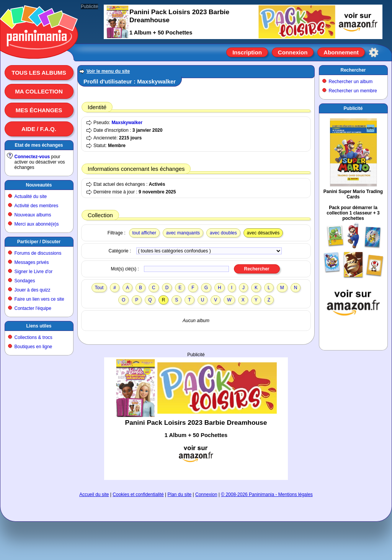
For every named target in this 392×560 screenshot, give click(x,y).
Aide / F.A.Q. (39, 129)
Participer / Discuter (39, 242)
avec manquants (183, 233)
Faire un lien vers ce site (39, 299)
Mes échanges (39, 110)
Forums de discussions (38, 253)
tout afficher (144, 233)
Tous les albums (39, 73)
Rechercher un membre (353, 91)
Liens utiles (39, 326)
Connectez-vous (32, 157)
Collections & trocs (33, 337)
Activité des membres (37, 206)
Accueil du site (94, 495)
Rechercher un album (351, 82)
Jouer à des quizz (33, 290)
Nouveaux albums (33, 215)
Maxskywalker (127, 123)
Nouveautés (39, 185)
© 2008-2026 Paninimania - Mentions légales (267, 495)
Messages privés (32, 262)
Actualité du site (31, 196)
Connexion (293, 52)
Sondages (25, 281)
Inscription (247, 52)
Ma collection (39, 91)
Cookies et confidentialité (138, 495)
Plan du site (180, 495)
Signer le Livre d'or (34, 272)
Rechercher (353, 70)
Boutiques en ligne (33, 347)
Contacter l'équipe (33, 308)
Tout (99, 288)
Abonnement (341, 52)
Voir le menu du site (108, 71)
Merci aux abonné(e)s (37, 224)
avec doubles (223, 233)
